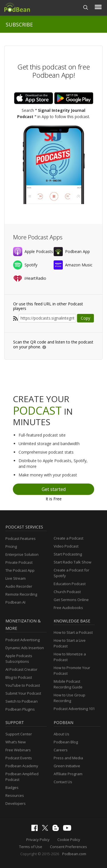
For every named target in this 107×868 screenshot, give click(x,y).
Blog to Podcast (19, 677)
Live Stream (16, 578)
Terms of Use (31, 847)
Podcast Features (21, 538)
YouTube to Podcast (23, 685)
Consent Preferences (68, 847)
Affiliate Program (68, 774)
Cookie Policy (69, 840)
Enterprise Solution (22, 554)
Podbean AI (15, 602)
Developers (16, 803)
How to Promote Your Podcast (72, 670)
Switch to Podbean (22, 701)
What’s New (16, 742)
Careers (61, 750)
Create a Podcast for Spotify (71, 573)
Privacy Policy (38, 840)
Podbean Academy (22, 766)
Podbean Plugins (20, 709)
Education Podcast (70, 584)
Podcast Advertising (23, 640)
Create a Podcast (68, 538)
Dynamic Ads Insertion (25, 648)
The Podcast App (20, 570)
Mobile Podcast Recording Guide (68, 684)
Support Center (19, 734)
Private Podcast (19, 562)
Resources (15, 795)
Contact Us (63, 782)
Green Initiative (67, 766)
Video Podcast (66, 546)
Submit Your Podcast (23, 693)
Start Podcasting (68, 554)
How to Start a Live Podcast (70, 643)
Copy (85, 318)
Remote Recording (21, 594)
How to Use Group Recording (69, 698)
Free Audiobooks (68, 608)
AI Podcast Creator (21, 669)
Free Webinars (18, 750)
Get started (54, 489)
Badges (12, 787)
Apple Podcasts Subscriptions (19, 659)
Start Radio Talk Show (72, 562)
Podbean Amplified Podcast (22, 777)
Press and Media (68, 758)
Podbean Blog (66, 742)
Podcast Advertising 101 (74, 709)
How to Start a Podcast (73, 632)
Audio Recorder (19, 586)
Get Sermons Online (71, 600)
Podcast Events (19, 758)
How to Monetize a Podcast (70, 657)
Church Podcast (67, 592)
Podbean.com (74, 854)
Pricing (11, 546)
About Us (61, 734)
